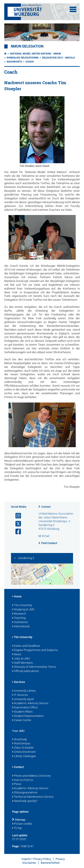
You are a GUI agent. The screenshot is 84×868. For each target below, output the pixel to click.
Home (17, 597)
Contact (46, 507)
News (17, 655)
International (21, 627)
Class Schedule (23, 748)
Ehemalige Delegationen (23, 58)
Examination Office (25, 708)
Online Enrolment (24, 752)
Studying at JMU (23, 610)
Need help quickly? (25, 801)
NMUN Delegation (27, 46)
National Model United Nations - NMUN (36, 54)
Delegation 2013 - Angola (58, 58)
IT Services (20, 695)
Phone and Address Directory (31, 776)
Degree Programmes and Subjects (35, 650)
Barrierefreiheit (50, 863)
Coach (30, 62)
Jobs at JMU (21, 659)
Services (19, 682)
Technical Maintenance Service (33, 797)
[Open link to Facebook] (16, 532)
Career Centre (22, 720)
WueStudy (19, 740)
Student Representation (28, 716)
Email (46, 536)
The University (22, 605)
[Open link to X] (16, 524)
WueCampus (21, 744)
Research (19, 614)
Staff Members (23, 663)
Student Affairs (22, 712)
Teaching (19, 618)
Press (17, 784)
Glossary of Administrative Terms (34, 667)
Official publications (26, 671)
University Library (24, 691)
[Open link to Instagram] (16, 516)
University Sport (23, 699)
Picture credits (22, 824)
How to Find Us (23, 780)
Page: (16, 846)
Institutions (20, 622)
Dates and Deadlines (26, 646)
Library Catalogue (24, 756)
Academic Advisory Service (30, 703)
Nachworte (14, 62)
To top (17, 828)
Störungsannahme (25, 793)
